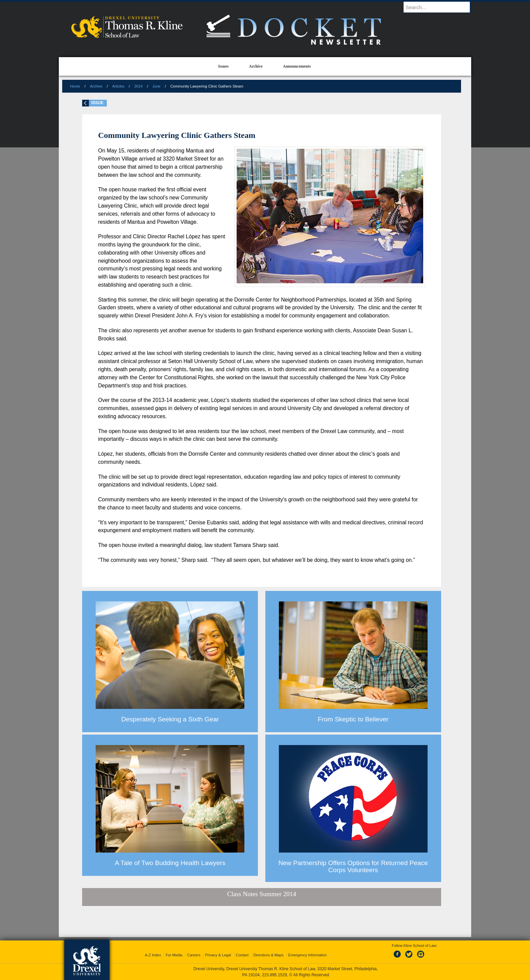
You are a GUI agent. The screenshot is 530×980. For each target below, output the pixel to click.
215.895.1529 (274, 975)
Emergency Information (308, 955)
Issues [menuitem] (224, 66)
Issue (97, 103)
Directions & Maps (268, 955)
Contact (242, 955)
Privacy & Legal (218, 955)
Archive (96, 86)
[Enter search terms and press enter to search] (440, 7)
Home (75, 86)
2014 (138, 86)
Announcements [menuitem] (297, 66)
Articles (118, 86)
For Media (174, 955)
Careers (194, 955)
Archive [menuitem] (256, 66)
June (156, 86)
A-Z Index (153, 955)
